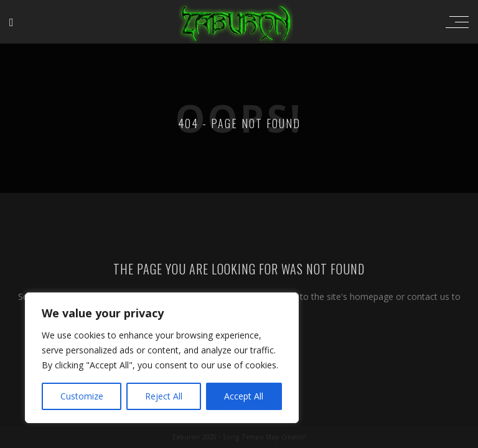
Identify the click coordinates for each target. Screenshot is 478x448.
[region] (162, 358)
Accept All (244, 396)
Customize (82, 396)
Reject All (164, 396)
